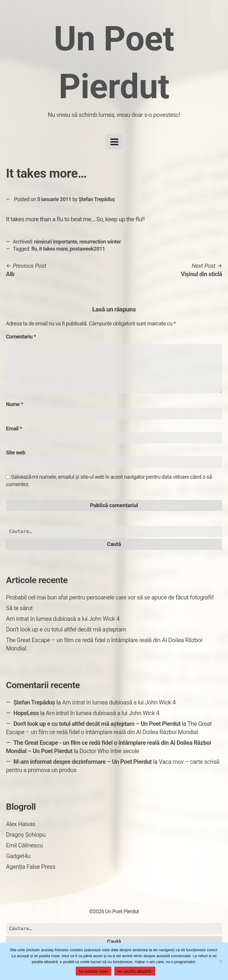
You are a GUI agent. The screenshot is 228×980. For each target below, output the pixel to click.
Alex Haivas (21, 824)
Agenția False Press (31, 867)
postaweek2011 (87, 249)
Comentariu (21, 337)
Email (14, 428)
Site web (16, 452)
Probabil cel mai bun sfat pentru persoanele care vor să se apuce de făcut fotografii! (110, 597)
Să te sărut (19, 608)
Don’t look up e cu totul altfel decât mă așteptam (66, 629)
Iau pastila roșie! (93, 971)
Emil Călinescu (24, 845)
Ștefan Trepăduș (97, 199)
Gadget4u (18, 856)
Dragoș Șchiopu (26, 835)
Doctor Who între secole (109, 751)
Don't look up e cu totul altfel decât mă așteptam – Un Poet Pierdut (97, 724)
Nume (15, 404)
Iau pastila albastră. (135, 971)
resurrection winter (100, 242)
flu (34, 249)
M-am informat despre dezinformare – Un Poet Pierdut (83, 762)
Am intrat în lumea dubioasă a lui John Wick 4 (63, 619)
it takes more (53, 249)
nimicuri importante (56, 242)
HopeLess (26, 713)
